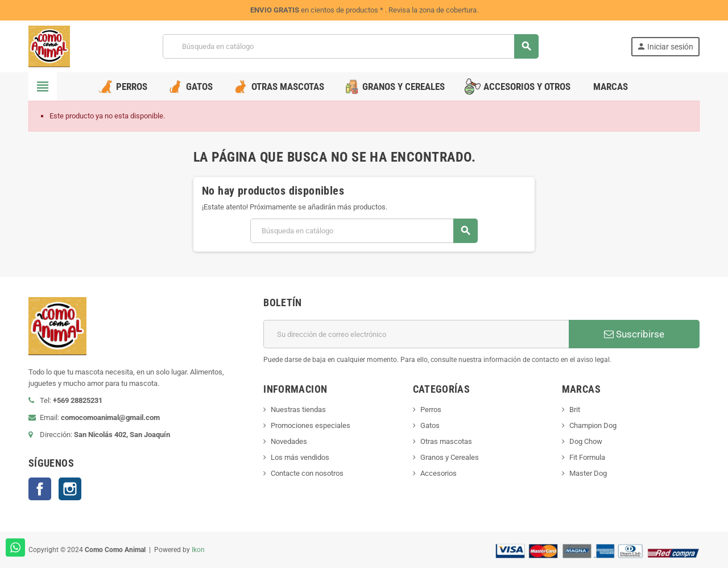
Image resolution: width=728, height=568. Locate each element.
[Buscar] (350, 46)
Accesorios (439, 473)
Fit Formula (587, 457)
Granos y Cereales (450, 457)
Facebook (40, 489)
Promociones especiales (311, 425)
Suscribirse (634, 334)
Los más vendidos (300, 457)
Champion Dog (593, 425)
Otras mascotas (446, 441)
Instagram (70, 489)
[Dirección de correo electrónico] (416, 334)
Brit (575, 409)
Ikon (198, 550)
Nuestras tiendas (298, 409)
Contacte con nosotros (307, 473)
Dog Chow (586, 441)
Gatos (430, 425)
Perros (431, 409)
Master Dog (588, 473)
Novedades (289, 441)
